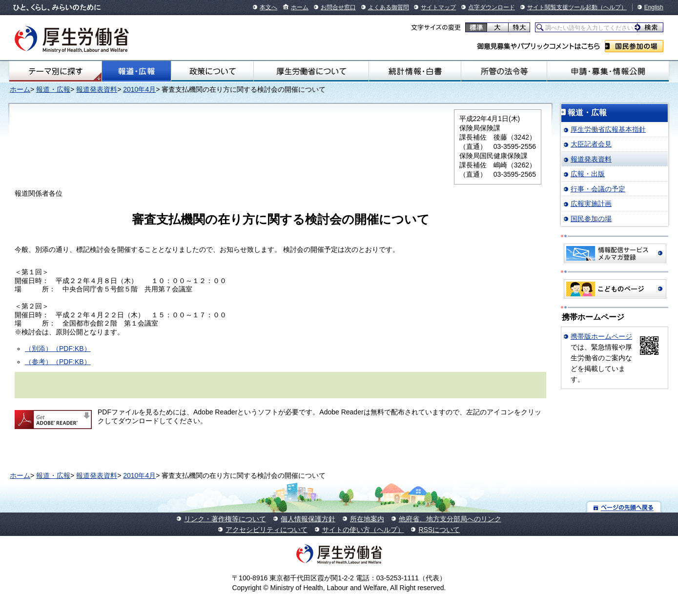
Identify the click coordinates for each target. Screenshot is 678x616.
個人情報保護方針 (308, 519)
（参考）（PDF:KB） (58, 362)
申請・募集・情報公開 (608, 71)
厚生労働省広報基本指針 (608, 129)
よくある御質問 (389, 7)
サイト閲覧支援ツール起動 (562, 7)
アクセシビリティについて (267, 530)
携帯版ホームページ (601, 336)
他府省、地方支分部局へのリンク (450, 519)
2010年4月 (139, 89)
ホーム (300, 7)
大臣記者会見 (591, 144)
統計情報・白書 (415, 71)
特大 (519, 27)
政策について (212, 71)
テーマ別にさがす (56, 71)
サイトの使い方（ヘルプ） (363, 530)
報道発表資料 (97, 89)
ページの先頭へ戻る (624, 507)
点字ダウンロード (492, 7)
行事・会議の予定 (598, 189)
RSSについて (439, 530)
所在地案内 (367, 519)
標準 (476, 27)
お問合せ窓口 (338, 7)
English (654, 7)
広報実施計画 (591, 204)
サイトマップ (438, 7)
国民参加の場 (634, 46)
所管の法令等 (504, 71)
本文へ (268, 7)
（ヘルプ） (612, 7)
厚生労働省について (311, 71)
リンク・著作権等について (225, 519)
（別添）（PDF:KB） (58, 349)
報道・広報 (136, 71)
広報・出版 (588, 174)
